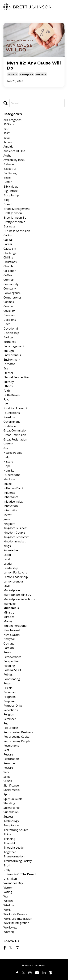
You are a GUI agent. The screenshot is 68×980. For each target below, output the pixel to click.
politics (8, 675)
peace (7, 652)
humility (9, 470)
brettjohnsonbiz (14, 222)
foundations (12, 413)
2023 (7, 138)
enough (9, 351)
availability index (14, 160)
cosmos (9, 302)
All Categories (12, 120)
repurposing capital (17, 737)
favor (7, 399)
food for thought (15, 408)
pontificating (12, 679)
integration (11, 510)
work (7, 910)
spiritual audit (13, 799)
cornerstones (12, 297)
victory (8, 888)
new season (12, 635)
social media (12, 790)
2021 (7, 129)
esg (6, 368)
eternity (9, 382)
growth (8, 444)
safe (6, 772)
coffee (8, 275)
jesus (7, 519)
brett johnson (13, 213)
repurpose (11, 728)
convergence (27, 74)
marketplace (12, 590)
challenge (10, 253)
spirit (7, 794)
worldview (10, 927)
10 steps (9, 124)
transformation (14, 856)
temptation (11, 825)
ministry (9, 612)
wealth (8, 901)
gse (6, 448)
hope (7, 466)
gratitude (10, 426)
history (8, 462)
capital (8, 240)
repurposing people (17, 741)
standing (9, 803)
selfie (7, 777)
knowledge (11, 550)
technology (11, 821)
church (8, 266)
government (12, 422)
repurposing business (18, 732)
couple (8, 306)
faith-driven (12, 395)
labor (7, 555)
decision (9, 315)
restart (8, 754)
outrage (9, 644)
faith (7, 391)
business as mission (17, 231)
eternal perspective (16, 377)
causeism (13, 74)
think (7, 834)
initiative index (13, 502)
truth (7, 865)
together (10, 852)
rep (6, 723)
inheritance (11, 497)
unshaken (10, 879)
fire (6, 404)
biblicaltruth (11, 187)
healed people (13, 453)
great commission (15, 430)
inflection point (13, 488)
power (8, 683)
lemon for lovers (15, 572)
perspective (11, 661)
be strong (10, 173)
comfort (9, 280)
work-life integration (18, 919)
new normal (12, 630)
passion (9, 648)
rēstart (8, 768)
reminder (10, 719)
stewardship (12, 808)
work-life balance (15, 914)
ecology (8, 337)
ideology (9, 479)
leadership (11, 568)
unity (7, 870)
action (8, 142)
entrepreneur (12, 355)
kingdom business (16, 528)
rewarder (10, 763)
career (8, 244)
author (8, 156)
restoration (11, 759)
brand (7, 204)
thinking (9, 839)
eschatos (9, 364)
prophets (10, 697)
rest (6, 750)
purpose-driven (14, 706)
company (10, 288)
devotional (11, 329)
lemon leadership (16, 577)
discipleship (11, 333)
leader (8, 564)
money (8, 621)
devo (7, 324)
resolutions (11, 746)
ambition (9, 146)
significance (11, 785)
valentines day (13, 883)
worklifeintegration (16, 923)
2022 (7, 133)
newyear (9, 639)
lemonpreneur (13, 581)
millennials (41, 74)
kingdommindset (14, 541)
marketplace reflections (19, 599)
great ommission (15, 435)
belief (7, 178)
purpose (9, 701)
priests (8, 688)
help (7, 457)
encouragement (14, 346)
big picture (11, 191)
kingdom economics (16, 537)
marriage (10, 604)
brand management (17, 209)
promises (10, 692)
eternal (8, 373)
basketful (10, 169)
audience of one (14, 151)
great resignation (15, 439)
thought (9, 843)
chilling (8, 257)
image (8, 484)
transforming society (18, 861)
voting (8, 892)
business (9, 226)
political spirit (12, 670)
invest (7, 515)
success (8, 817)
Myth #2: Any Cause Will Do (34, 66)
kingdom (9, 524)
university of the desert (20, 874)
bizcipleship (11, 195)
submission (11, 812)
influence (9, 493)
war (6, 896)
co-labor (10, 271)
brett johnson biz (15, 218)
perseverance (12, 657)
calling (8, 235)
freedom (9, 417)
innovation (11, 506)
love (7, 586)
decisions (10, 320)
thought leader (14, 848)
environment (12, 360)
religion (9, 714)
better (8, 182)
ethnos (8, 386)
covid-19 (9, 311)
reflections (11, 710)
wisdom (9, 905)
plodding (9, 666)
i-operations (12, 475)
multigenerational (15, 626)
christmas (10, 262)
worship (9, 932)
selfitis (8, 781)
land (7, 559)
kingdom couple (14, 533)
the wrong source (16, 830)
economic (10, 342)
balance (9, 164)
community (11, 284)
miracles (9, 617)
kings (7, 546)
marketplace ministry (17, 595)
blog (7, 200)
